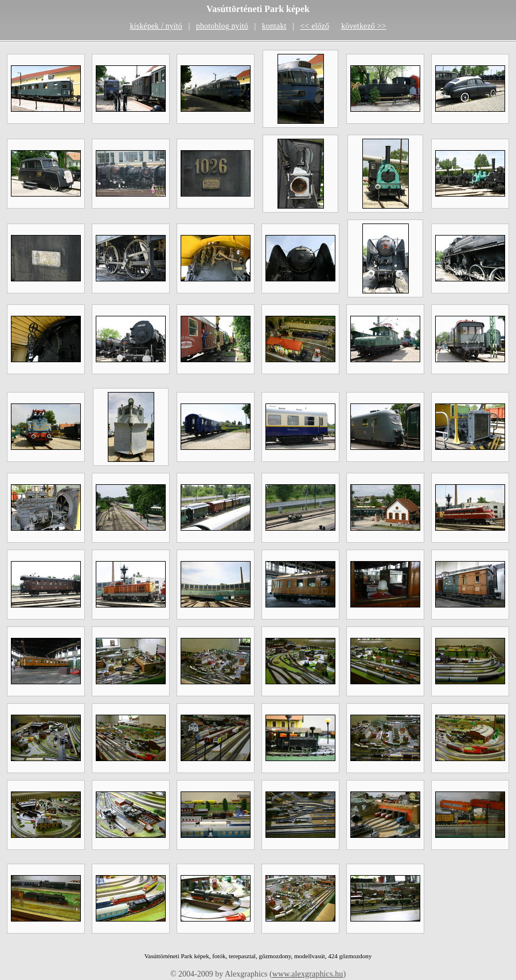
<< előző (314, 26)
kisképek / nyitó (156, 26)
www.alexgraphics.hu (308, 974)
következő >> (363, 26)
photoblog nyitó (222, 26)
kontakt (274, 26)
